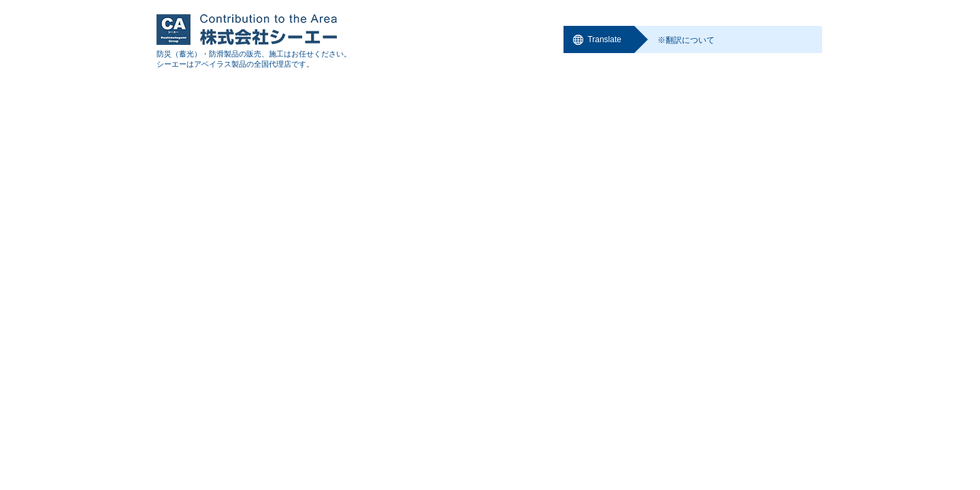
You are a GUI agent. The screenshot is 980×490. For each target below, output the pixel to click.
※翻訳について (686, 40)
